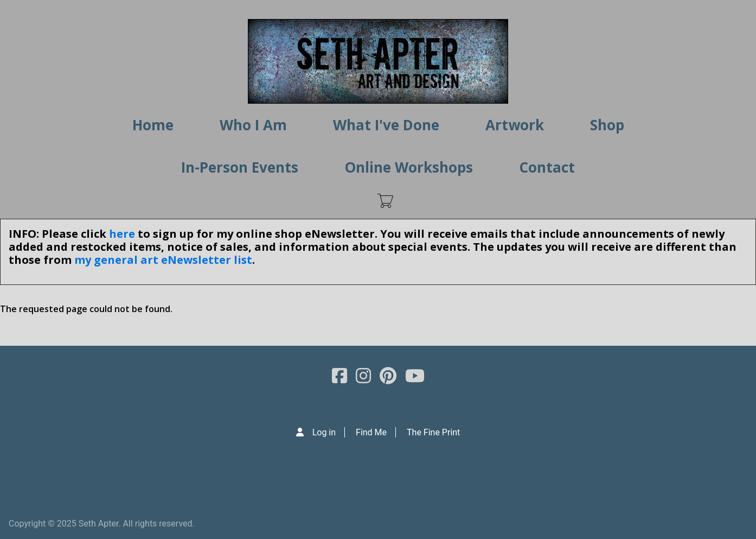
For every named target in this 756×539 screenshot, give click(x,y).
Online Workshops (409, 167)
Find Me (371, 432)
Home (153, 125)
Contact (547, 167)
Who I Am (253, 125)
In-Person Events (240, 167)
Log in (324, 432)
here (122, 234)
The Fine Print (433, 432)
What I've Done (386, 125)
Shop (607, 125)
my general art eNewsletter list (163, 260)
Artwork (515, 125)
